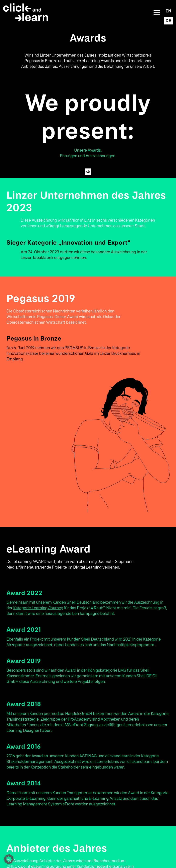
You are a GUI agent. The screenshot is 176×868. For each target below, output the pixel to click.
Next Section (88, 172)
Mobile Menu (157, 13)
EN (168, 11)
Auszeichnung (45, 220)
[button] (9, 859)
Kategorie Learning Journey (38, 608)
